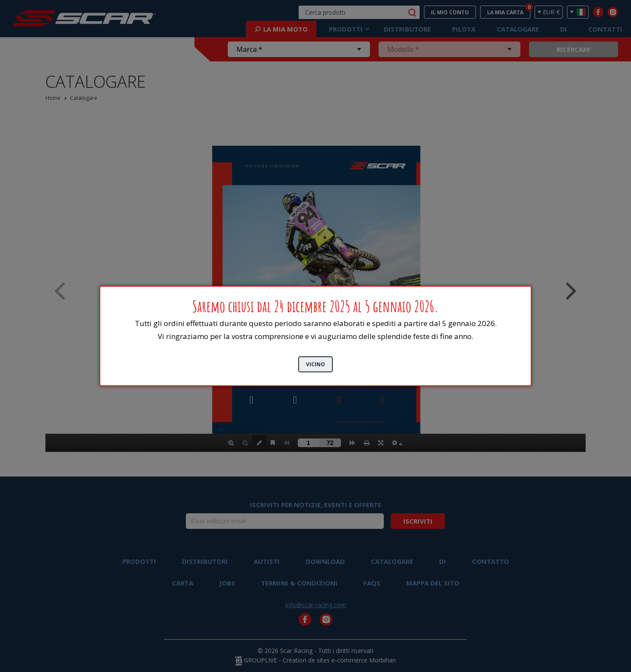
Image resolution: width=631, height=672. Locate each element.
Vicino (315, 364)
